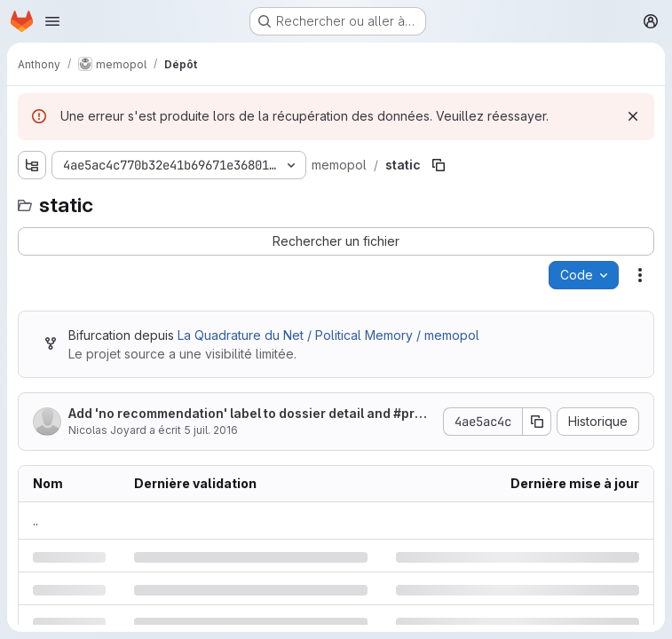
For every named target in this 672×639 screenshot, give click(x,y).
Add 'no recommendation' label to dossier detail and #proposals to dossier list (249, 414)
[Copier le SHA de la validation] (537, 422)
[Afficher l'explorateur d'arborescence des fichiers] (32, 165)
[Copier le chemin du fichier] (439, 165)
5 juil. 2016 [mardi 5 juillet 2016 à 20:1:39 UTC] (211, 430)
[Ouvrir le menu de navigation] (52, 21)
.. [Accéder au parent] (36, 521)
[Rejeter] (633, 116)
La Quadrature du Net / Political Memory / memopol (328, 335)
